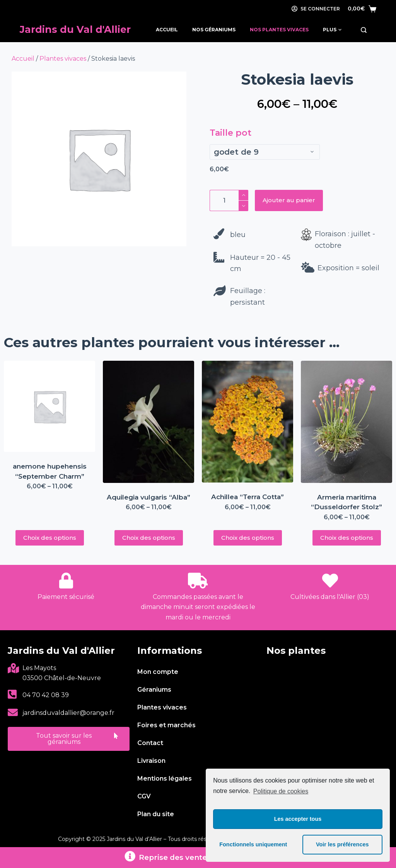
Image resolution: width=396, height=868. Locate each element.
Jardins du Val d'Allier (75, 29)
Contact (150, 743)
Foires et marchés (166, 725)
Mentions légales (165, 778)
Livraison (151, 761)
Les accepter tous (298, 819)
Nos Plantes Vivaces (279, 30)
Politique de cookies (281, 791)
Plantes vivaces (63, 59)
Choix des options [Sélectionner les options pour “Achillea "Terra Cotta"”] (248, 538)
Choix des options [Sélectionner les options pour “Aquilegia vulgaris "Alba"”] (149, 538)
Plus (332, 30)
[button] (69, 739)
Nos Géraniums (214, 30)
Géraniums (154, 690)
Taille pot (230, 133)
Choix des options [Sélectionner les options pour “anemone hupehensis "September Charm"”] (50, 538)
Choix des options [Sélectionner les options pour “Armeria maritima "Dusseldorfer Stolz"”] (347, 538)
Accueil (167, 30)
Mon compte (158, 672)
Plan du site (156, 814)
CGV (144, 796)
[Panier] (362, 9)
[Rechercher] (364, 30)
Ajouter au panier (289, 200)
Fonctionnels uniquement (253, 844)
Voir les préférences (342, 844)
